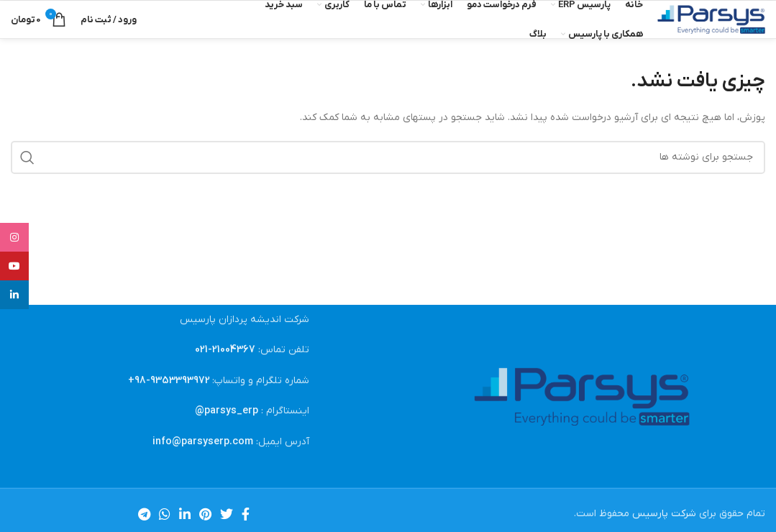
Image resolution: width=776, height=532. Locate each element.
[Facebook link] (246, 514)
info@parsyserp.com (203, 442)
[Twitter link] (227, 514)
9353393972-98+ (169, 381)
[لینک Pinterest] (205, 514)
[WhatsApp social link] (165, 514)
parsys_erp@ (227, 411)
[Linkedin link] (185, 514)
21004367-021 (225, 350)
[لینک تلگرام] (144, 514)
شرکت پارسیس (664, 514)
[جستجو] (388, 157)
